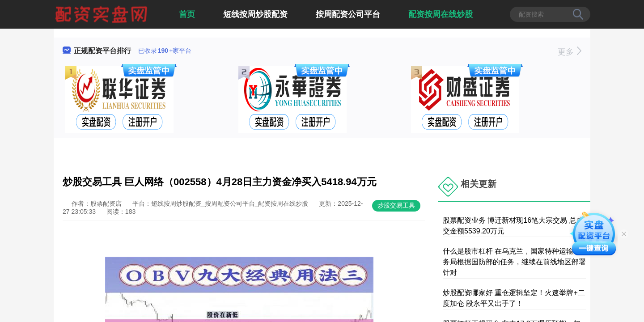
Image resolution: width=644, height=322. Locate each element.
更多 (570, 52)
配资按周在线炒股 (441, 14)
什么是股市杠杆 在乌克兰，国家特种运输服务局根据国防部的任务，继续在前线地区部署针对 (514, 262)
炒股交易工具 (396, 205)
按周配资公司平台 (348, 14)
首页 (187, 14)
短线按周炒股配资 (255, 14)
